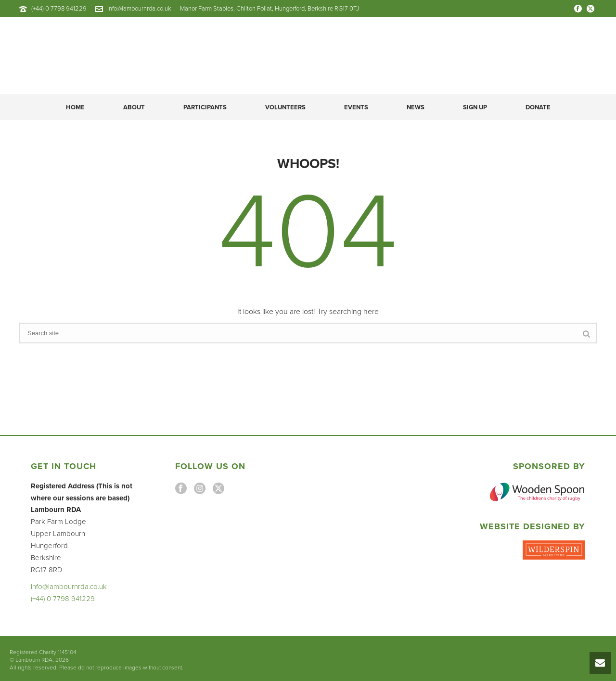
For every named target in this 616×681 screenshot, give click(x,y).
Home (75, 107)
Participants (205, 107)
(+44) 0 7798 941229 (59, 9)
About (134, 107)
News (416, 107)
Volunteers (285, 107)
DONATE (538, 107)
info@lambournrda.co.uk (139, 9)
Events (356, 107)
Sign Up (475, 107)
